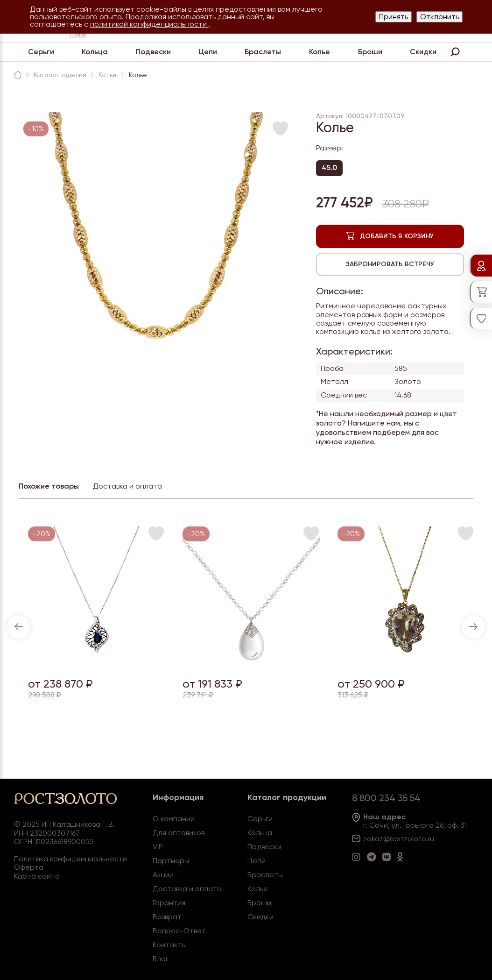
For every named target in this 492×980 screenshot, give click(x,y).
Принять (394, 17)
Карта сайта (37, 876)
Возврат (167, 917)
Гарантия (169, 903)
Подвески (153, 52)
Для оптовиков (179, 833)
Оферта (29, 867)
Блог (161, 959)
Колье (320, 52)
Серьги (41, 52)
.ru (430, 839)
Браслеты (263, 52)
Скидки (423, 52)
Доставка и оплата (187, 889)
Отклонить (439, 17)
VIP (158, 847)
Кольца (95, 52)
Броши (370, 52)
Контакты (170, 945)
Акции (163, 875)
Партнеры (171, 861)
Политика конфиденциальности (70, 859)
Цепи (208, 52)
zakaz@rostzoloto (394, 839)
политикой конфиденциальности (149, 24)
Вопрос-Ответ (179, 931)
